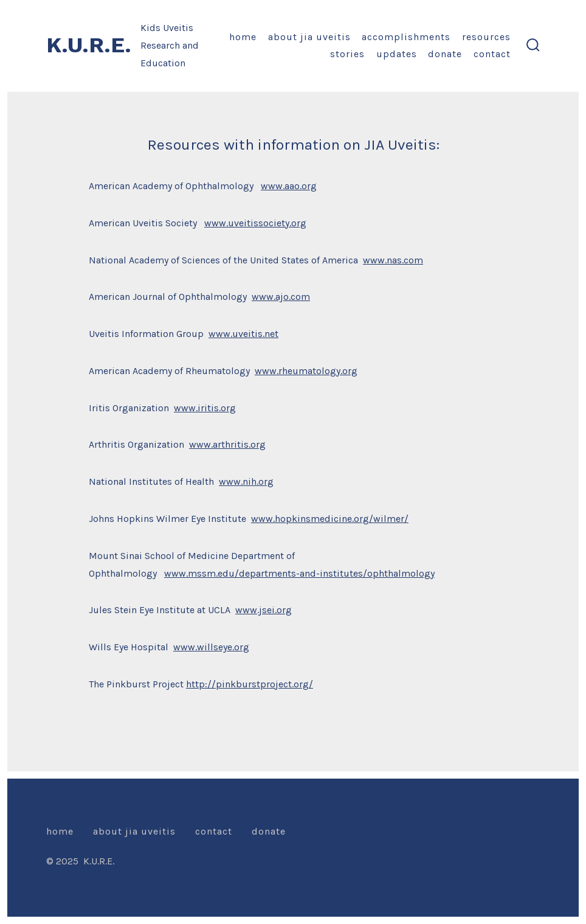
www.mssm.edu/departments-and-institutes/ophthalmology (299, 573)
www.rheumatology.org (306, 371)
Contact (492, 54)
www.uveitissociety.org (255, 223)
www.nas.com (393, 260)
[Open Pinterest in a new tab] (527, 831)
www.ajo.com (281, 297)
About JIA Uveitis (309, 37)
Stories (347, 54)
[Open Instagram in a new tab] (469, 831)
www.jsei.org (264, 610)
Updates (397, 54)
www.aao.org (289, 186)
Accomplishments (406, 37)
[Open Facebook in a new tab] (410, 831)
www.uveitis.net (243, 334)
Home (243, 37)
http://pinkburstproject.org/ (250, 684)
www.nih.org (246, 481)
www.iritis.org (205, 408)
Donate (445, 54)
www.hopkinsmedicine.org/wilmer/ (330, 519)
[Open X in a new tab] (439, 831)
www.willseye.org (211, 647)
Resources (486, 37)
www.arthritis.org (227, 444)
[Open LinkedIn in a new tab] (498, 831)
